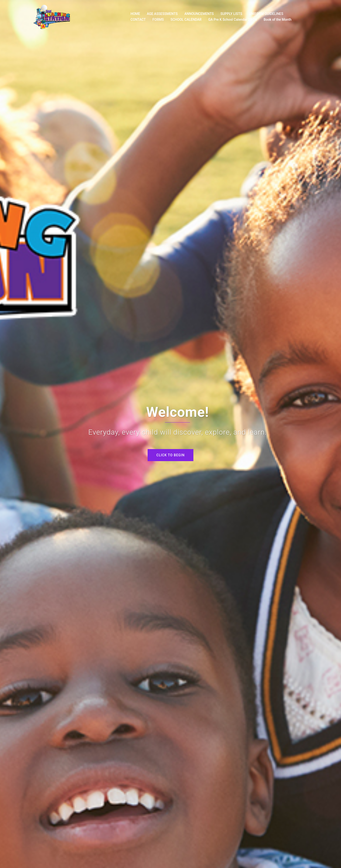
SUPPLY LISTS (231, 14)
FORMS (158, 20)
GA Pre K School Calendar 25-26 (233, 20)
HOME (135, 14)
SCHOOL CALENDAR (186, 20)
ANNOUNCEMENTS (199, 14)
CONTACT (138, 20)
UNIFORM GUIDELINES (266, 14)
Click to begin (170, 455)
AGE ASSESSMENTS (162, 14)
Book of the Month (278, 20)
